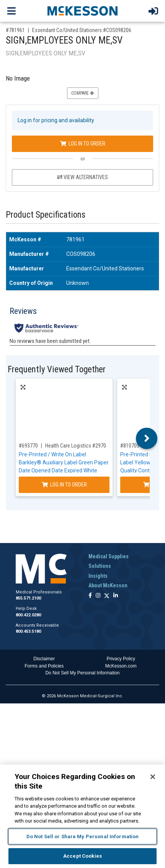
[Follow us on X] (107, 596)
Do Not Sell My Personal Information (82, 673)
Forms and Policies (44, 666)
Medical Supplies (109, 556)
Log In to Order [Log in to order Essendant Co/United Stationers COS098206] (83, 144)
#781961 (15, 30)
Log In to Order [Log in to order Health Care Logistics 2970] (64, 485)
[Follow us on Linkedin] (116, 596)
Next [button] (147, 438)
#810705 (130, 446)
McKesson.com (121, 666)
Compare (83, 93)
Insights (98, 576)
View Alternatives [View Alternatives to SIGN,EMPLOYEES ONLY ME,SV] (82, 177)
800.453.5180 (28, 631)
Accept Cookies (82, 856)
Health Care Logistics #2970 (76, 446)
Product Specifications (46, 215)
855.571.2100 (28, 598)
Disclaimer (44, 659)
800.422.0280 (28, 615)
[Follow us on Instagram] (98, 596)
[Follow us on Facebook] (90, 596)
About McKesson (108, 585)
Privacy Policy (121, 659)
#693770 (28, 446)
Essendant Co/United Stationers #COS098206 (82, 30)
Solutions (100, 566)
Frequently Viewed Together (57, 369)
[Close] (153, 777)
